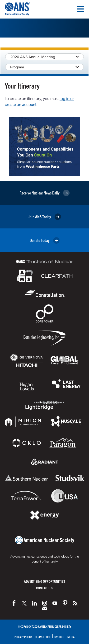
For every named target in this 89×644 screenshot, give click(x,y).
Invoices (59, 637)
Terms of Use (43, 637)
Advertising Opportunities (44, 581)
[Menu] (80, 9)
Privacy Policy (23, 637)
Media (71, 637)
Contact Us (45, 588)
